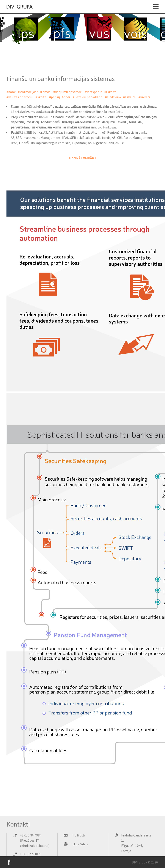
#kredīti (144, 97)
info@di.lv (78, 835)
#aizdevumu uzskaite (120, 97)
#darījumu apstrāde (68, 92)
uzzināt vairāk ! (83, 158)
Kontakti (18, 824)
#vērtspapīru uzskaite (101, 92)
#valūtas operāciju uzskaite (26, 97)
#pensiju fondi (60, 97)
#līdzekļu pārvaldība (87, 97)
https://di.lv (79, 844)
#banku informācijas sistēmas (28, 92)
